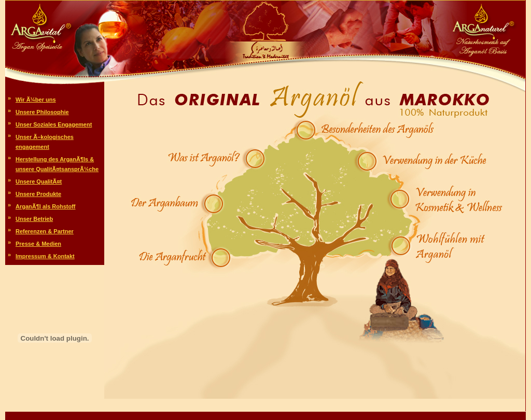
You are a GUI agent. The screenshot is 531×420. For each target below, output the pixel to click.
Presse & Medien (38, 244)
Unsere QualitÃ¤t (39, 181)
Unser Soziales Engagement (54, 124)
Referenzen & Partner (45, 231)
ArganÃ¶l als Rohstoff (46, 206)
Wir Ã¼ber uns (36, 100)
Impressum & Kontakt (45, 256)
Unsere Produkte (38, 194)
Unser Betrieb (34, 219)
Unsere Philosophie (42, 112)
